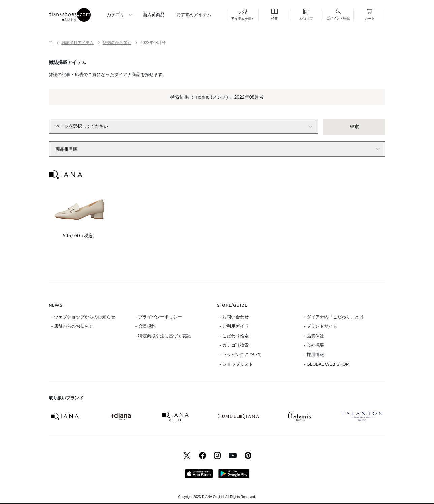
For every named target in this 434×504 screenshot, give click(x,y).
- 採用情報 (314, 355)
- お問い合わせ (234, 317)
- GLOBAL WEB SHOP (326, 364)
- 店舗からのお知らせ (72, 326)
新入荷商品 (154, 15)
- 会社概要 (314, 345)
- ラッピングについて (241, 355)
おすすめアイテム (194, 15)
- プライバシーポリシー (159, 317)
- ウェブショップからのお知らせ (83, 317)
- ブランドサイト (321, 326)
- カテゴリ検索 (234, 345)
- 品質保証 (314, 336)
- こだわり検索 (234, 336)
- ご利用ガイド (234, 326)
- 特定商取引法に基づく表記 (163, 336)
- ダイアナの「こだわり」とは (334, 317)
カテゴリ (116, 15)
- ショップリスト (236, 364)
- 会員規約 (146, 326)
